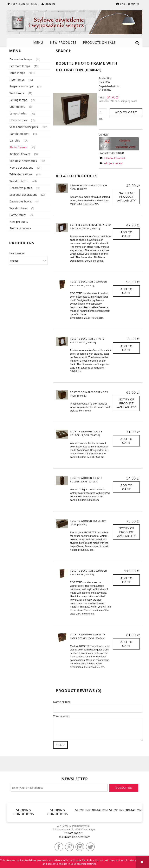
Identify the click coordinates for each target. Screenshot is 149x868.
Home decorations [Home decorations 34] (21, 168)
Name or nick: (62, 702)
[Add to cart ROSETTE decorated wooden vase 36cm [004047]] (126, 291)
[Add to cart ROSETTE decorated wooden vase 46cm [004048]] (126, 580)
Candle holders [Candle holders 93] (19, 134)
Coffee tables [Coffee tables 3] (18, 215)
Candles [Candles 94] (15, 140)
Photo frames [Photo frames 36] (18, 147)
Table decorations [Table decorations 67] (21, 174)
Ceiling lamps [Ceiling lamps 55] (18, 100)
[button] (112, 158)
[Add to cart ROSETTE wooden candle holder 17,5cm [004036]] (126, 441)
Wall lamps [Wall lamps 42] (17, 93)
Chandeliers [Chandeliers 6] (17, 107)
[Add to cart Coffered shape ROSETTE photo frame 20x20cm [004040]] (126, 234)
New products (19, 222)
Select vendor (17, 253)
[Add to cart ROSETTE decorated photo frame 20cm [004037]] (126, 348)
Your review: (61, 716)
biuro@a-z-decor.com (78, 837)
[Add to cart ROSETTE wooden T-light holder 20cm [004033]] (126, 487)
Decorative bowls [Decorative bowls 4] (21, 201)
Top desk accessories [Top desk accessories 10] (23, 161)
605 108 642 (76, 833)
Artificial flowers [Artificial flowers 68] (20, 154)
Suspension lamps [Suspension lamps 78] (21, 86)
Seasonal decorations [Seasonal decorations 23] (23, 195)
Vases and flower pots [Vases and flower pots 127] (24, 127)
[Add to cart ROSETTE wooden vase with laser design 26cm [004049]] (126, 644)
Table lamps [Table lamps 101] (17, 73)
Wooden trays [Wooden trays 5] (18, 208)
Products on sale (20, 228)
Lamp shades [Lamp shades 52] (18, 113)
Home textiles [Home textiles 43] (18, 120)
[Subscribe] (124, 788)
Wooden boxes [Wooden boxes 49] (19, 181)
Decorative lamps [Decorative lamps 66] (21, 59)
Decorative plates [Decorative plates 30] (21, 188)
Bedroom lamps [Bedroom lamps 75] (20, 66)
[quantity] (103, 112)
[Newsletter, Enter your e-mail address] (59, 788)
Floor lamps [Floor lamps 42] (17, 80)
